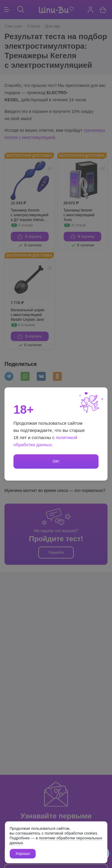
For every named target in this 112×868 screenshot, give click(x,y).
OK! (56, 461)
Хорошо (23, 854)
